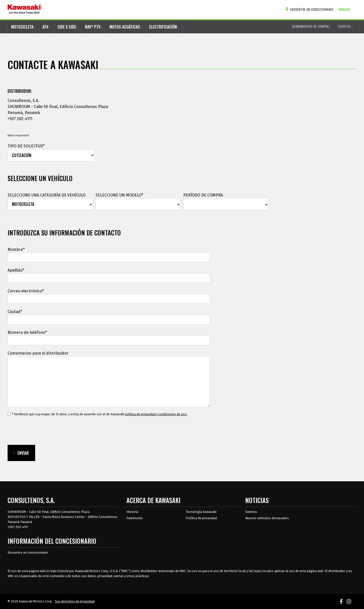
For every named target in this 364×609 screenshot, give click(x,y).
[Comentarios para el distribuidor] (109, 382)
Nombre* (16, 249)
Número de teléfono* (27, 332)
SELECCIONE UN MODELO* (119, 195)
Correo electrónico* (26, 291)
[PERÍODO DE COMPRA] (226, 205)
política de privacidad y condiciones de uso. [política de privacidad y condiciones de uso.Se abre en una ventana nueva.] (156, 414)
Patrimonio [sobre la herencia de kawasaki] (135, 518)
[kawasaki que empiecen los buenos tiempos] (24, 10)
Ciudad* (15, 312)
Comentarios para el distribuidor (38, 353)
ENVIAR (21, 453)
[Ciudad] (109, 320)
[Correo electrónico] (109, 299)
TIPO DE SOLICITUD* (26, 146)
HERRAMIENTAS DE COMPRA (311, 26)
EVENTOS (345, 26)
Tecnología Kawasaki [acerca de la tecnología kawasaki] (201, 512)
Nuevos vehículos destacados (267, 518)
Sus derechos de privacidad (75, 601)
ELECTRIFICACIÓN (164, 27)
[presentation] (46, 431)
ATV (47, 27)
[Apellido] (109, 278)
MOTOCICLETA (23, 27)
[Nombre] (109, 257)
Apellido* (16, 270)
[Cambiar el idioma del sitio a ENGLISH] (346, 9)
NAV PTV (94, 27)
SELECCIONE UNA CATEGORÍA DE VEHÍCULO (47, 195)
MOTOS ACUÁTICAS (126, 27)
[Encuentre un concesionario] (311, 9)
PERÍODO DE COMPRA (203, 195)
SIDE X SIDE (68, 27)
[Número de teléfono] (109, 340)
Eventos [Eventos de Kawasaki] (251, 512)
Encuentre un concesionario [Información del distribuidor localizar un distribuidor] (28, 552)
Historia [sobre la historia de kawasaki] (132, 512)
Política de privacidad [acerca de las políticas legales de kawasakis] (201, 518)
